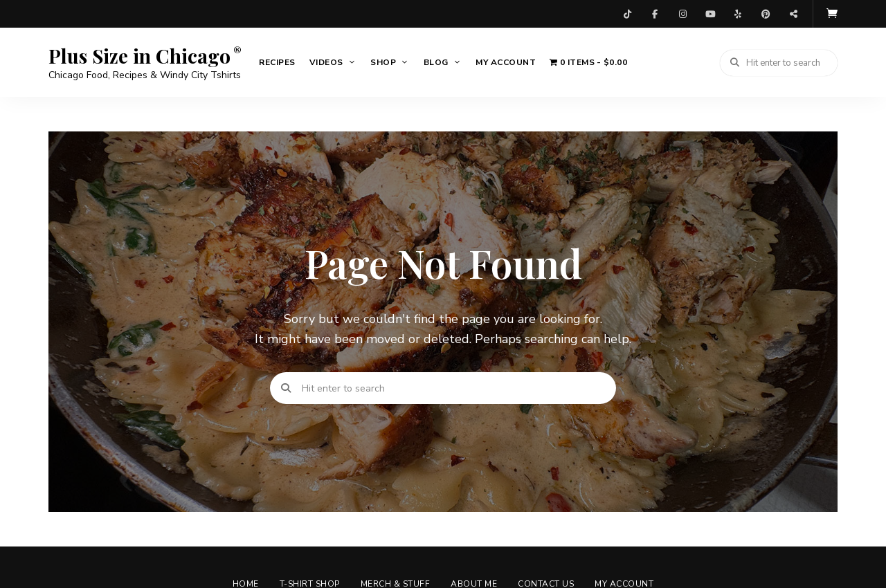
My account (506, 62)
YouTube (710, 14)
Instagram (682, 14)
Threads (793, 14)
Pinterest (766, 14)
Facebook (655, 14)
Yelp (738, 14)
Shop (383, 62)
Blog (436, 62)
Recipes (277, 62)
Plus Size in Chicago (139, 56)
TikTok (627, 14)
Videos (326, 62)
